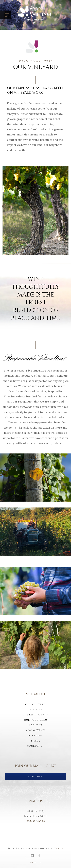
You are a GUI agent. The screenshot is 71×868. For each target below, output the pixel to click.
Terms (59, 849)
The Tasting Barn (36, 715)
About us (36, 725)
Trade (35, 741)
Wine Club (36, 736)
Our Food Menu (36, 720)
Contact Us (35, 746)
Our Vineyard (35, 704)
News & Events (36, 730)
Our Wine (36, 710)
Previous (5, 206)
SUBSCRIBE (35, 776)
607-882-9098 (36, 821)
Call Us (35, 862)
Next (66, 206)
